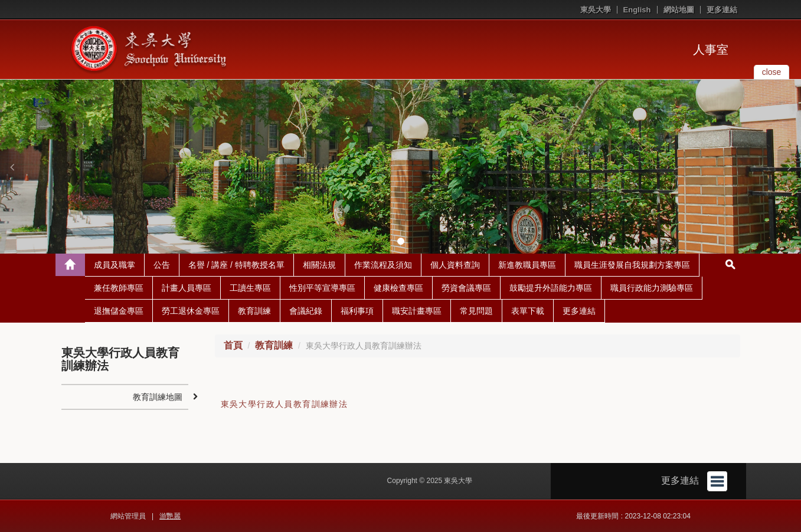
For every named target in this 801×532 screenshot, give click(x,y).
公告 (162, 265)
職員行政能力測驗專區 (652, 288)
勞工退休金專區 (191, 311)
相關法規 (319, 265)
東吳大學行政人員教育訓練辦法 (285, 404)
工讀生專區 (250, 288)
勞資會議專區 (466, 288)
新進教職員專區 (527, 265)
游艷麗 (170, 516)
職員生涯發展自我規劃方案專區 (632, 265)
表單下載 (528, 311)
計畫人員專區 (187, 288)
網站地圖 (679, 10)
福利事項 (357, 311)
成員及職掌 (115, 265)
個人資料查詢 (455, 265)
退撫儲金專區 (119, 311)
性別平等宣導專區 (322, 288)
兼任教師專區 (119, 288)
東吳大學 (596, 10)
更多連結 (722, 10)
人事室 (711, 50)
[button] (12, 167)
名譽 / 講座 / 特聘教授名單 (236, 265)
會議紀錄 (306, 311)
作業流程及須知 (383, 265)
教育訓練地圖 (158, 397)
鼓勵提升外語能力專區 (551, 288)
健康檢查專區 (398, 288)
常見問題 (476, 311)
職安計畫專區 (417, 311)
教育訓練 (254, 311)
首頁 (233, 345)
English (637, 10)
